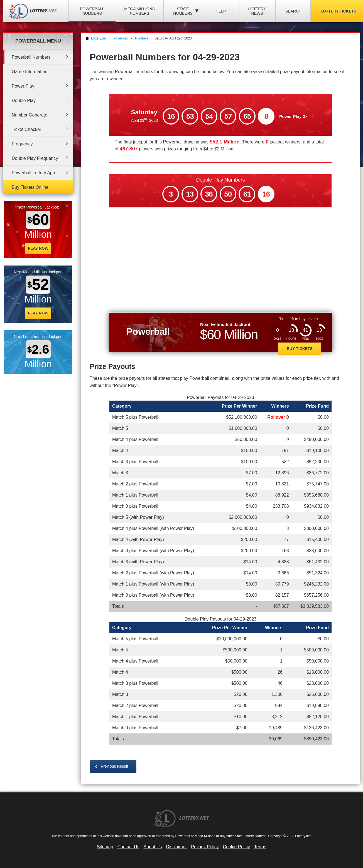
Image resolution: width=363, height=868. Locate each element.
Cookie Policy (236, 847)
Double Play (24, 101)
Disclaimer (176, 847)
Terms (260, 847)
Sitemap (105, 847)
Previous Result (114, 766)
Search (293, 11)
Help (221, 11)
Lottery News (257, 11)
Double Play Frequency (35, 158)
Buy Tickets (300, 349)
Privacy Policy (205, 847)
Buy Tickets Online (30, 187)
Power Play (23, 86)
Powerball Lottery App (33, 173)
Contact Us (128, 847)
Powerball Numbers (92, 11)
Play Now (38, 248)
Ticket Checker (26, 129)
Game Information (30, 72)
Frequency (22, 144)
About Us (153, 847)
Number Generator (30, 115)
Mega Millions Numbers (139, 11)
